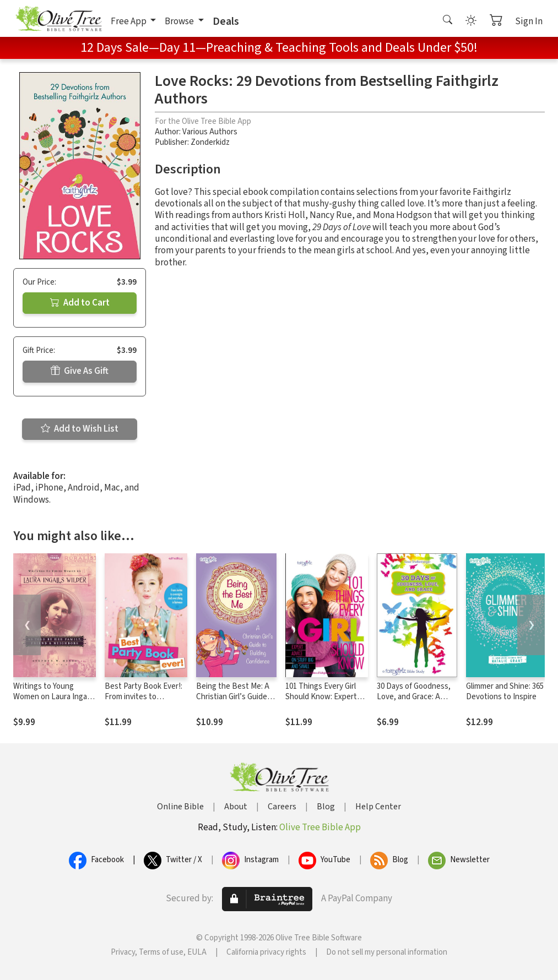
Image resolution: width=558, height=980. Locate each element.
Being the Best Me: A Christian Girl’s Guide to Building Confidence (235, 697)
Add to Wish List (80, 429)
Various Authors (210, 132)
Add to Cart (80, 303)
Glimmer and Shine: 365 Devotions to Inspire (505, 692)
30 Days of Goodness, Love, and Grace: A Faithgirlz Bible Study (414, 697)
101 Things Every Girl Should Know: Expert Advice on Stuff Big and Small (325, 702)
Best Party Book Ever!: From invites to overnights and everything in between (144, 702)
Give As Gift (80, 371)
